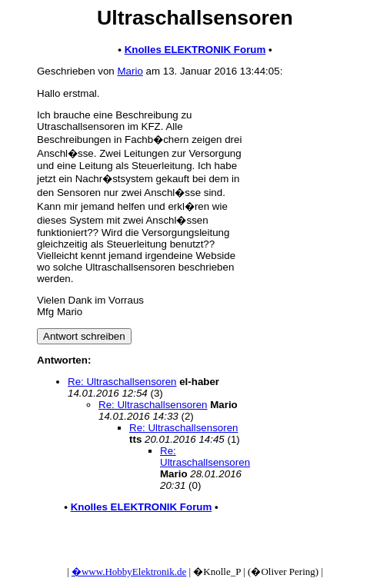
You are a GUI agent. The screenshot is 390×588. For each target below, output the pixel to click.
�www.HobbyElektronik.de (129, 571)
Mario (130, 71)
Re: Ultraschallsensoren (122, 382)
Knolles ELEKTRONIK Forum (195, 50)
